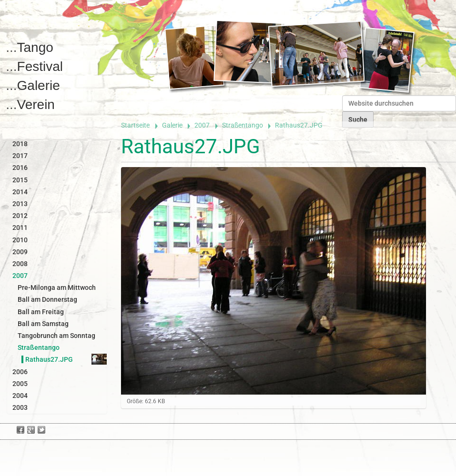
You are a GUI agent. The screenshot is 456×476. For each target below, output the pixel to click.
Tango (35, 47)
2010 (20, 240)
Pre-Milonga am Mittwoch (57, 288)
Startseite (135, 125)
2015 (20, 180)
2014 (20, 192)
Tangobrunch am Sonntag (56, 336)
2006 (20, 372)
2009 (20, 252)
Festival (40, 66)
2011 (20, 228)
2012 (20, 216)
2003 (20, 407)
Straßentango (243, 125)
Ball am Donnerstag (47, 299)
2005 (20, 384)
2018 (20, 144)
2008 (20, 264)
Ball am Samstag (43, 324)
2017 (20, 156)
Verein (36, 104)
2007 (202, 125)
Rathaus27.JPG (49, 359)
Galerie (39, 85)
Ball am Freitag (41, 312)
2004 (20, 396)
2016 (20, 168)
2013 (20, 204)
